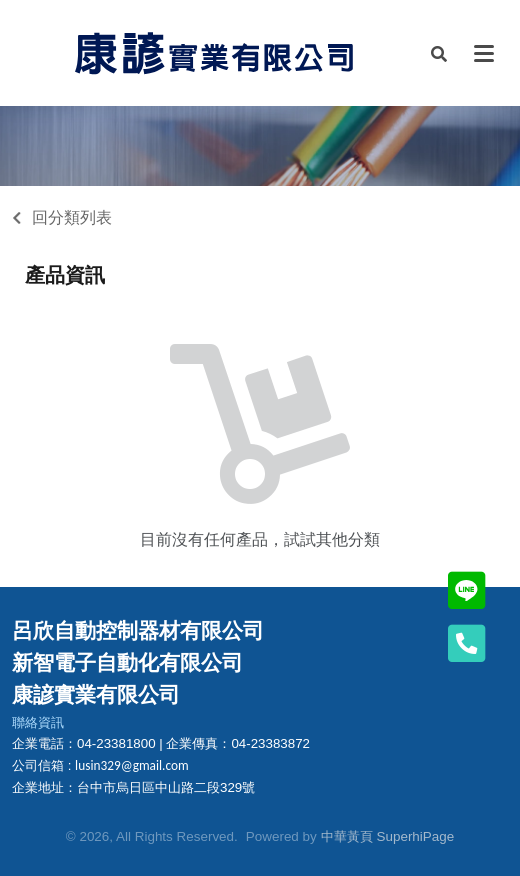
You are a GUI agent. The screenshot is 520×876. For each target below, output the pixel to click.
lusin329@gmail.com (132, 765)
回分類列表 (72, 217)
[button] (439, 53)
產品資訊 (65, 275)
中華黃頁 (347, 836)
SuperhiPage (416, 836)
